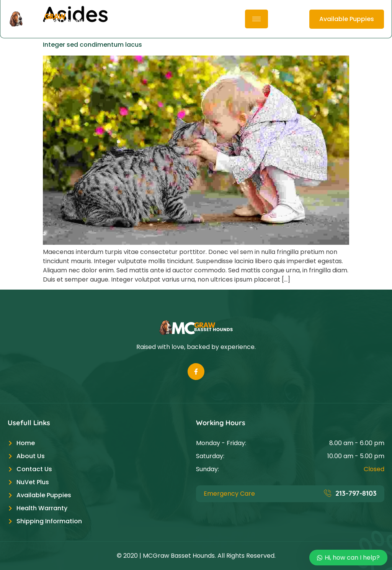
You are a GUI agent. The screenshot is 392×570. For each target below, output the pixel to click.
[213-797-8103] (328, 493)
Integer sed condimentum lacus (92, 45)
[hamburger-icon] (256, 19)
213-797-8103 (356, 493)
